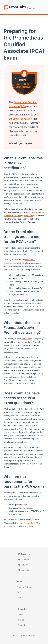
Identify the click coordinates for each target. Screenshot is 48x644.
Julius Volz (26, 339)
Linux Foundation (22, 119)
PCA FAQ (31, 526)
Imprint (22, 625)
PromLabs (28, 216)
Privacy (22, 620)
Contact (21, 597)
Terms (21, 615)
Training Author (24, 587)
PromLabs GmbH (28, 635)
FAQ (19, 592)
